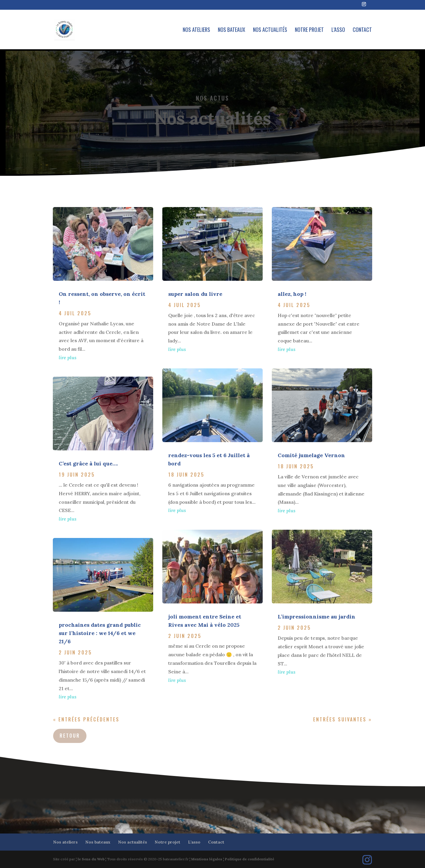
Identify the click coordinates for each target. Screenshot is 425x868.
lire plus (68, 357)
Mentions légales (207, 859)
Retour (70, 736)
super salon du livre (195, 294)
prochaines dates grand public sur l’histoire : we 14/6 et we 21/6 (100, 633)
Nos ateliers (196, 30)
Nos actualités (270, 30)
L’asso (338, 30)
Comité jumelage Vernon (311, 455)
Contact (362, 30)
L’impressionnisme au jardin (317, 617)
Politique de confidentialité (250, 859)
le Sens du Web (91, 859)
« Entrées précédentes (86, 719)
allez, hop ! (292, 294)
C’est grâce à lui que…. (88, 463)
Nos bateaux (232, 30)
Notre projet (309, 30)
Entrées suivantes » (343, 719)
